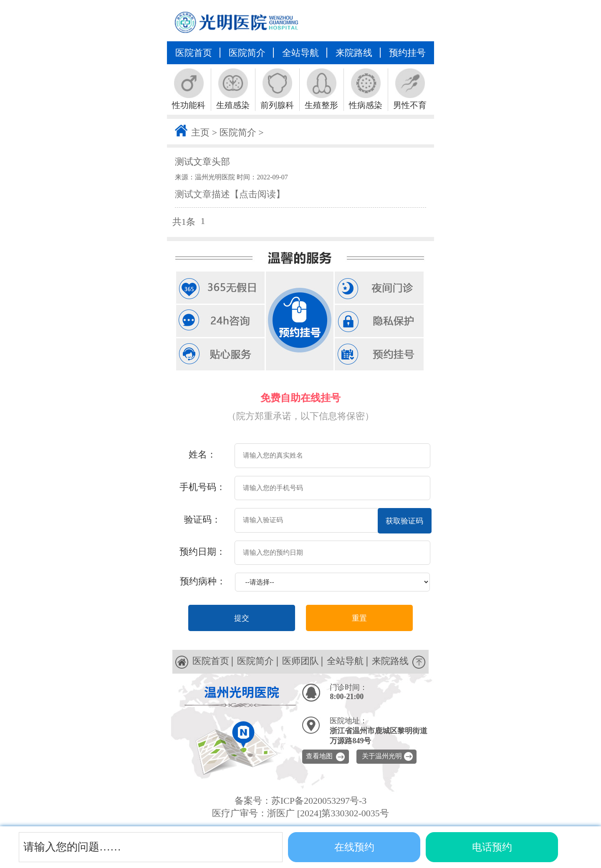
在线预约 (354, 847)
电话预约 (492, 847)
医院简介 (247, 53)
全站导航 (300, 53)
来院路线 (354, 53)
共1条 (184, 222)
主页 (200, 132)
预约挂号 (407, 53)
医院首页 (194, 53)
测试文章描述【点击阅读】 (230, 194)
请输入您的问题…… (72, 847)
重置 (359, 618)
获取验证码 (404, 521)
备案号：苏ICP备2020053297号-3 (301, 801)
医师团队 (300, 661)
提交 (242, 618)
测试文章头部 (202, 162)
